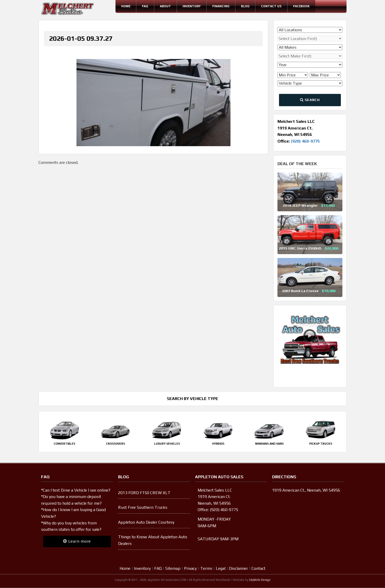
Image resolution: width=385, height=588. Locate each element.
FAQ (145, 6)
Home (126, 6)
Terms (206, 568)
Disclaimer (238, 568)
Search (310, 100)
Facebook (301, 6)
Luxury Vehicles (167, 444)
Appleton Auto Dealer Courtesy (146, 522)
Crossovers (115, 444)
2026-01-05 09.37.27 (81, 38)
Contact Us (271, 6)
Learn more (77, 541)
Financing (221, 6)
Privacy (190, 568)
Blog (245, 6)
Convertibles (64, 444)
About (165, 6)
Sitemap (173, 568)
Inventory (192, 6)
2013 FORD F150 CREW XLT (144, 493)
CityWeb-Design (260, 580)
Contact (258, 568)
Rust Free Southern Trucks (143, 507)
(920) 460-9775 (305, 141)
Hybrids (218, 444)
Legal (221, 568)
